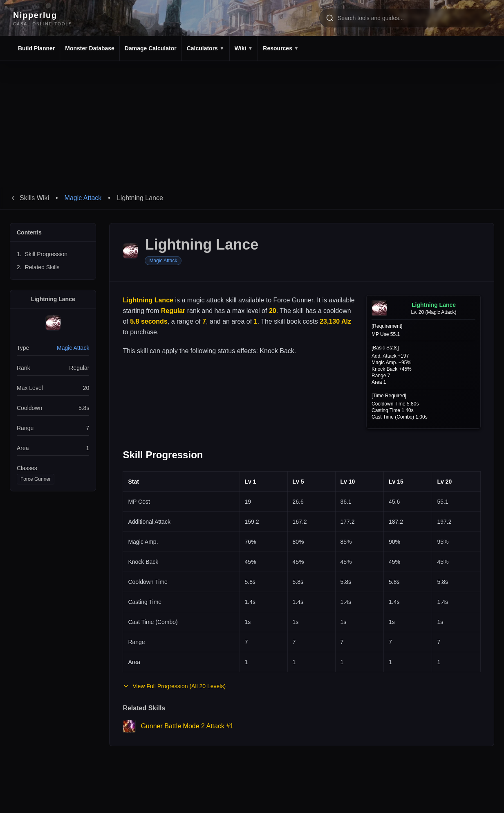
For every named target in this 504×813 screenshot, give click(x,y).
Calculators (206, 48)
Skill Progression (42, 254)
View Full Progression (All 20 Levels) (174, 686)
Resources (281, 48)
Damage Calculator (151, 48)
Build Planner (36, 48)
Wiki (244, 48)
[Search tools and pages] (405, 18)
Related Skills (38, 267)
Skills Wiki (29, 198)
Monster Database (90, 48)
